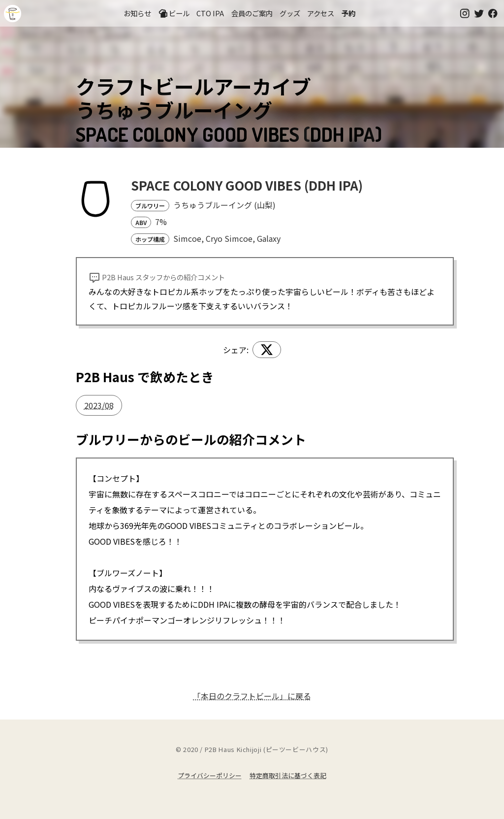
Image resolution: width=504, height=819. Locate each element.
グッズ (290, 13)
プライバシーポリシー (210, 775)
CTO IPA (210, 13)
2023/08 (99, 405)
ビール (174, 13)
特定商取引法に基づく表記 (288, 775)
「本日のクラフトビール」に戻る (252, 696)
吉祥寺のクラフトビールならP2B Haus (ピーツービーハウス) (13, 14)
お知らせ (137, 13)
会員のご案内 (252, 13)
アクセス (321, 13)
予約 (348, 13)
